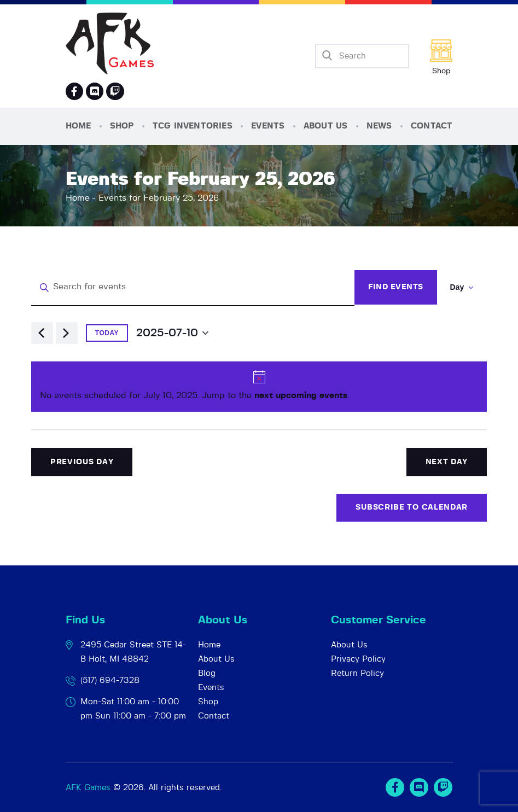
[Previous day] (42, 333)
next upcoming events (301, 395)
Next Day (447, 462)
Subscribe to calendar (412, 507)
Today (107, 333)
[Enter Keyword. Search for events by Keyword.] (193, 288)
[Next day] (67, 333)
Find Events (396, 287)
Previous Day (82, 462)
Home (78, 198)
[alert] (259, 387)
